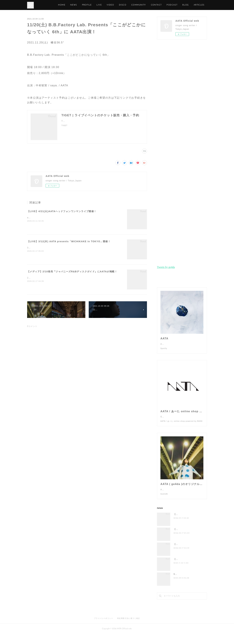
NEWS (89, 5)
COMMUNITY (154, 5)
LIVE (114, 5)
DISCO (138, 5)
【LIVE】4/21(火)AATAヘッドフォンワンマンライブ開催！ (62, 211)
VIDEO (125, 5)
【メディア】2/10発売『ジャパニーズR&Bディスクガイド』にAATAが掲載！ (72, 272)
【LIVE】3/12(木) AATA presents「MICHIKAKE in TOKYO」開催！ (69, 241)
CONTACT (172, 5)
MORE (201, 5)
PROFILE (102, 5)
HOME (77, 5)
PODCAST (187, 5)
